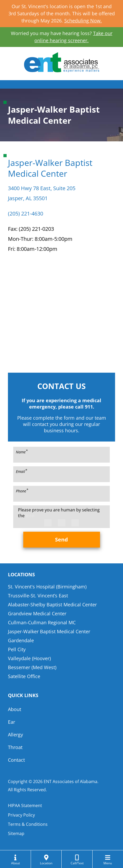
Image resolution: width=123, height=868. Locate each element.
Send (61, 539)
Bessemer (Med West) (32, 667)
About (15, 709)
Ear (12, 722)
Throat (15, 747)
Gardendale (21, 640)
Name (22, 451)
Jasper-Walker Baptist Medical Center (49, 631)
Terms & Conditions (28, 824)
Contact (16, 760)
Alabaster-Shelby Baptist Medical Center (52, 605)
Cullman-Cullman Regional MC (42, 622)
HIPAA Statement (25, 805)
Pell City (17, 649)
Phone (22, 490)
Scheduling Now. (83, 21)
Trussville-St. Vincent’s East (38, 596)
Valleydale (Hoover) (29, 658)
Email (22, 471)
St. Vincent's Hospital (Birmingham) (47, 587)
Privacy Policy (21, 815)
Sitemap (16, 833)
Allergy (15, 735)
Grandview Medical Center (37, 613)
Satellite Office (24, 676)
